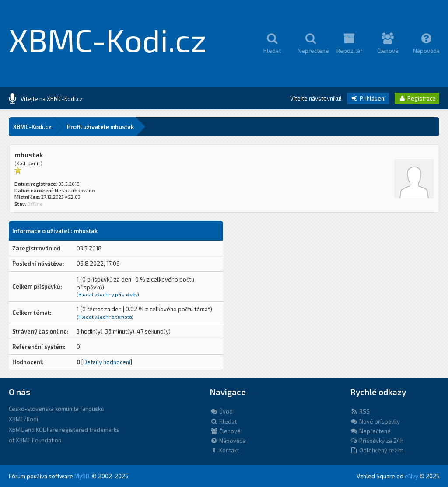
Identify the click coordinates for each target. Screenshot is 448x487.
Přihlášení (368, 98)
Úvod (221, 411)
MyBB (82, 476)
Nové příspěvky (375, 421)
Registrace (417, 98)
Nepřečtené (370, 431)
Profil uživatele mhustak (100, 127)
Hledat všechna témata (105, 317)
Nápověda (228, 441)
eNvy (411, 476)
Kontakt (224, 450)
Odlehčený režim (377, 450)
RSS (360, 411)
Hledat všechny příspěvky (108, 294)
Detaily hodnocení (107, 362)
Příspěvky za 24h (377, 441)
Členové (225, 431)
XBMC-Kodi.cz (108, 39)
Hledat (223, 421)
